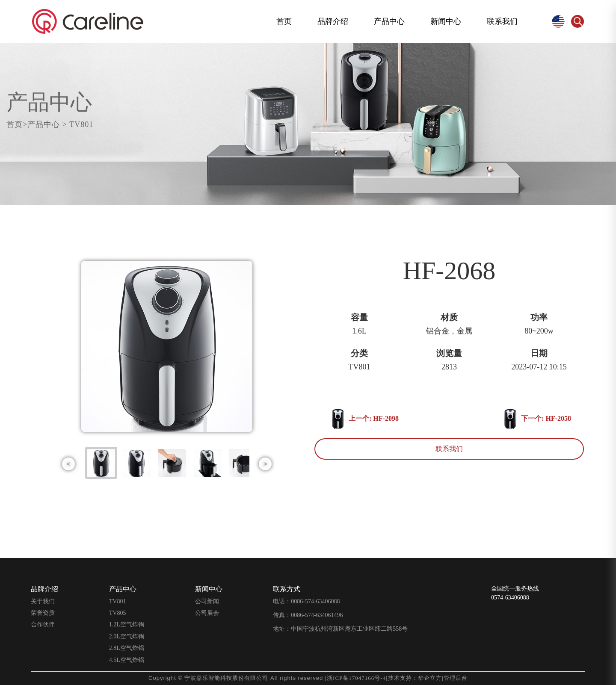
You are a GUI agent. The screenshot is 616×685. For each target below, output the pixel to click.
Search (577, 21)
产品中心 (389, 21)
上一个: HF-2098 (365, 419)
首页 (284, 21)
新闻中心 (446, 21)
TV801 (85, 124)
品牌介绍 (333, 21)
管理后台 (456, 678)
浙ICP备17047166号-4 (356, 678)
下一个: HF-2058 (533, 419)
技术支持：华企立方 (415, 678)
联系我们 (502, 21)
